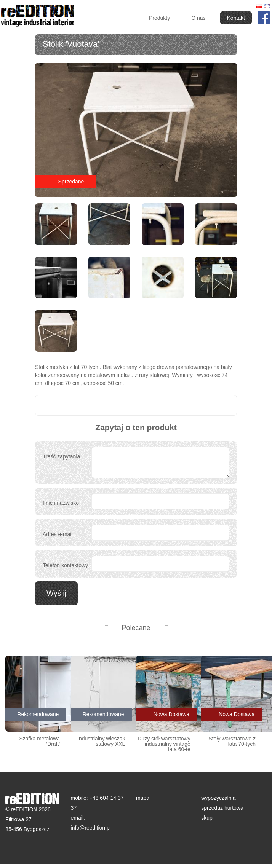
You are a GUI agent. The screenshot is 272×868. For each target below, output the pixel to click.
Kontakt (236, 18)
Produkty (159, 18)
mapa (143, 798)
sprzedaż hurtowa (222, 808)
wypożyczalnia (218, 798)
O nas (198, 18)
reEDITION (39, 16)
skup (207, 818)
